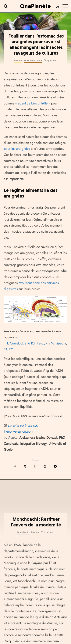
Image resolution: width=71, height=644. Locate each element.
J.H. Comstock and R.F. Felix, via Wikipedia (35, 343)
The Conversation (33, 61)
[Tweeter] (25, 466)
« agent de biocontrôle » (33, 103)
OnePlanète (35, 6)
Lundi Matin (23, 548)
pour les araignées (17, 149)
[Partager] (15, 466)
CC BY (8, 349)
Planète (18, 61)
